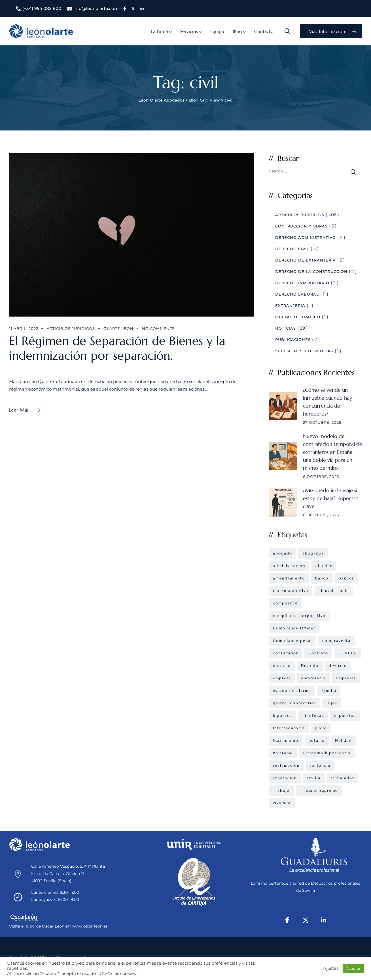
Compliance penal (292, 641)
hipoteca (283, 715)
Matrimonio (286, 740)
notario (317, 740)
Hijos (332, 703)
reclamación (286, 765)
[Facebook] (287, 920)
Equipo (217, 31)
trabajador (343, 778)
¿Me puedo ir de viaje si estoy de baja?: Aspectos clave (331, 498)
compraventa (336, 641)
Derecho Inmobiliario (302, 283)
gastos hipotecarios (295, 703)
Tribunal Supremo (319, 790)
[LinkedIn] (324, 920)
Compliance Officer (294, 628)
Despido (310, 666)
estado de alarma (292, 691)
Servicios (189, 31)
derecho (282, 666)
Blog (237, 31)
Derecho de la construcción (311, 271)
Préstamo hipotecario (327, 753)
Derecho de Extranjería (306, 260)
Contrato (318, 653)
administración (289, 566)
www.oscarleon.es (90, 926)
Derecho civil (292, 249)
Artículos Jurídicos (71, 328)
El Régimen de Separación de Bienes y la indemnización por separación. (117, 348)
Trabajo (281, 790)
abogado (283, 553)
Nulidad (344, 740)
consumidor (286, 653)
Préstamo (283, 753)
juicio (321, 728)
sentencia (320, 765)
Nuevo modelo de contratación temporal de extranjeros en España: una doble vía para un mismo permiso (333, 452)
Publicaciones (293, 340)
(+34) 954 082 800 (42, 8)
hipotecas (313, 715)
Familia (329, 691)
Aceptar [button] (353, 968)
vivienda (282, 803)
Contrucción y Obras (301, 226)
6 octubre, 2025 (321, 477)
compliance (285, 603)
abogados (313, 553)
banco (322, 578)
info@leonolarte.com (96, 8)
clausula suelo (334, 591)
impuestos (345, 715)
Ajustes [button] (331, 968)
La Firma (159, 31)
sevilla (314, 778)
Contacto (264, 31)
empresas (346, 678)
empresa (282, 678)
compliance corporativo (299, 616)
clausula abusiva (291, 591)
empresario (313, 678)
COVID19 (348, 653)
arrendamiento (289, 578)
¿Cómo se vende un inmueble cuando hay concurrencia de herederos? (327, 402)
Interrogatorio (289, 728)
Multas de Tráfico (298, 317)
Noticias (286, 328)
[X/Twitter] (306, 920)
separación (285, 778)
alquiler (324, 566)
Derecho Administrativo (306, 237)
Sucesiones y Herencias (304, 351)
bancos (346, 578)
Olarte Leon (118, 328)
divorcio (338, 666)
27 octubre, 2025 (322, 422)
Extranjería (290, 305)
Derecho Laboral (297, 294)
